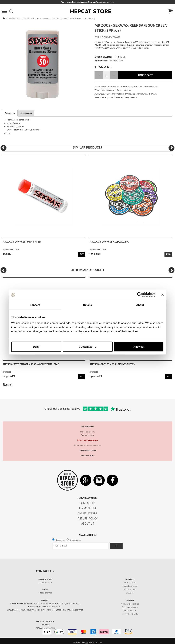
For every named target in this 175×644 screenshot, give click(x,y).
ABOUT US (87, 524)
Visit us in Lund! (87, 456)
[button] (4, 11)
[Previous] (4, 148)
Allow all (139, 346)
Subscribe (60, 540)
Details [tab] (87, 305)
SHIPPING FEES (87, 513)
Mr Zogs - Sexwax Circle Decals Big (109, 242)
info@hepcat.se (45, 593)
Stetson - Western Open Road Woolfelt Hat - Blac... (31, 364)
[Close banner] (163, 295)
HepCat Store (130, 583)
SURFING (26, 19)
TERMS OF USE (88, 508)
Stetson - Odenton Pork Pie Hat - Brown (112, 364)
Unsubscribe (75, 540)
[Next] (171, 148)
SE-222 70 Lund (130, 589)
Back (7, 385)
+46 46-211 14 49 (45, 583)
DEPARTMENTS (14, 19)
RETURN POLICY (88, 519)
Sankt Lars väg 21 (130, 586)
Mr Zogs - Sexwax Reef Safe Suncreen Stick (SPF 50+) (74, 19)
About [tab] (140, 305)
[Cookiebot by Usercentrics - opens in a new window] (139, 295)
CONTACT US (87, 503)
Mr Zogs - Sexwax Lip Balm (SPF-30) (22, 242)
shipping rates (132, 607)
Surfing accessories (41, 19)
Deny (36, 346)
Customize (88, 346)
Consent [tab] (35, 305)
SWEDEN (130, 593)
